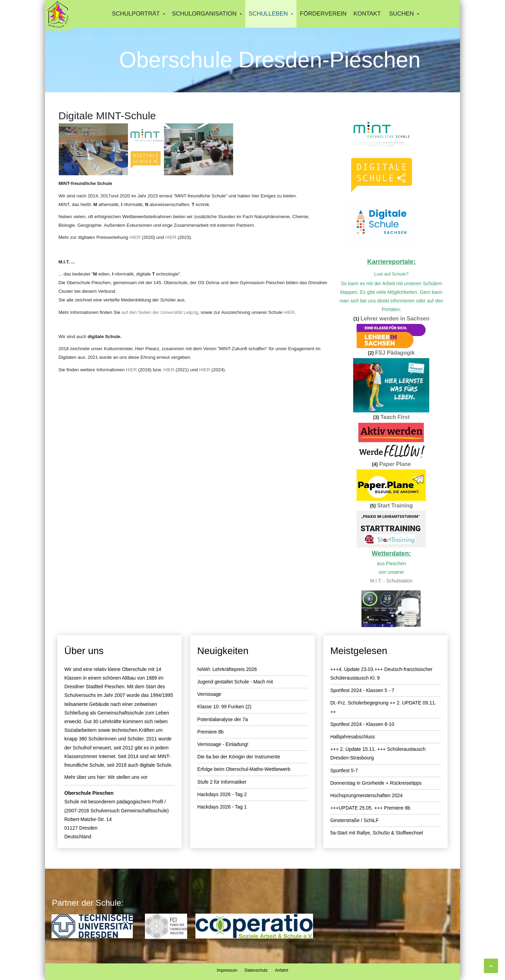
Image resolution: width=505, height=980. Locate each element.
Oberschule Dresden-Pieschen (270, 60)
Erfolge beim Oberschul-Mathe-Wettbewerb (244, 769)
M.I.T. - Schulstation (391, 581)
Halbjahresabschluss (353, 737)
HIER (135, 237)
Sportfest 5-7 (344, 771)
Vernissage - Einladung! (223, 744)
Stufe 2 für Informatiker (222, 782)
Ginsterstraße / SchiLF (355, 820)
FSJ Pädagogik (395, 353)
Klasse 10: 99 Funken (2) (224, 707)
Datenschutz (256, 970)
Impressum (227, 970)
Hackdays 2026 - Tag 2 (222, 794)
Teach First (395, 417)
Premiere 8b (210, 732)
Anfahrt (282, 970)
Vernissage (209, 694)
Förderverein (323, 14)
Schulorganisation (204, 14)
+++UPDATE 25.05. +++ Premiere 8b (370, 808)
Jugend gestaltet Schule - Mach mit (235, 682)
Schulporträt (136, 14)
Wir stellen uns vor (127, 777)
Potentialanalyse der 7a (222, 719)
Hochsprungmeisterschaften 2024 (366, 795)
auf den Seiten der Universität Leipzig (160, 312)
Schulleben (268, 14)
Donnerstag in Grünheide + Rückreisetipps (376, 783)
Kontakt (367, 14)
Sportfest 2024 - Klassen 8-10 (362, 724)
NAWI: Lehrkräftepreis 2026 (227, 669)
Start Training (395, 506)
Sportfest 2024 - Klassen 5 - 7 (362, 690)
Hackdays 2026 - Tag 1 (222, 807)
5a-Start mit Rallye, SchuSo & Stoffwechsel (377, 833)
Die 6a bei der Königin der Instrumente (239, 757)
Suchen (402, 14)
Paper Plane (395, 464)
